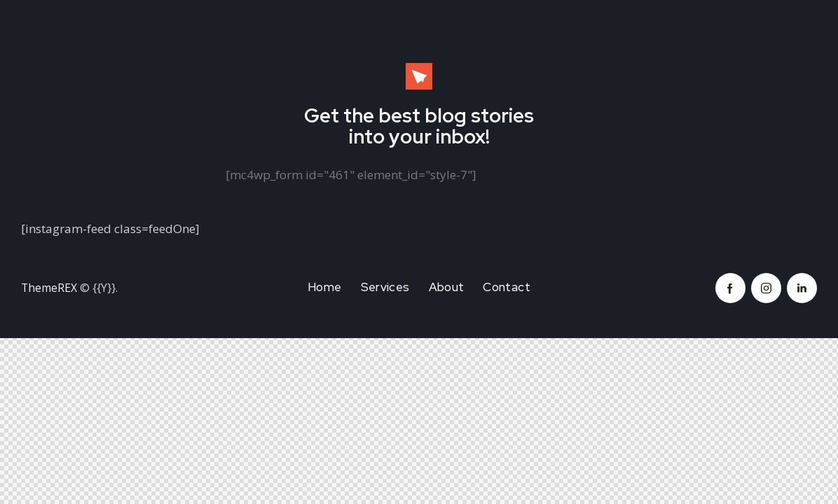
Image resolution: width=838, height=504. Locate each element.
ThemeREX (49, 288)
